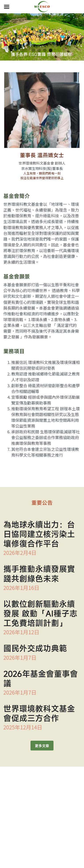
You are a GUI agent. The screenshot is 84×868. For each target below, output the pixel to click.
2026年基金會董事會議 (41, 680)
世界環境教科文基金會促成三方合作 (39, 715)
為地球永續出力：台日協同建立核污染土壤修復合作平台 (39, 536)
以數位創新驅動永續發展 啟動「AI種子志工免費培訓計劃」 (40, 615)
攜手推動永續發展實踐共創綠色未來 (39, 576)
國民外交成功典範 (35, 650)
